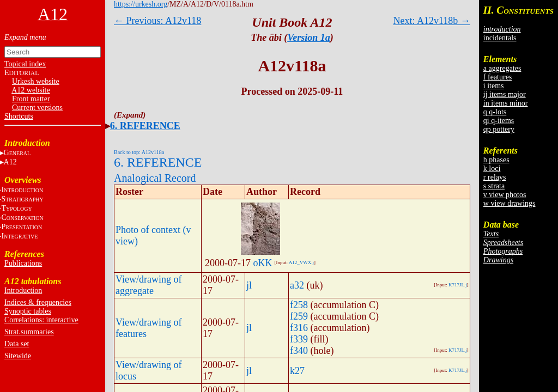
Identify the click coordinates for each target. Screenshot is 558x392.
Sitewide (18, 356)
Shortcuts (19, 116)
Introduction (23, 290)
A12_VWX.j (301, 262)
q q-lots (495, 112)
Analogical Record (155, 178)
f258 (299, 305)
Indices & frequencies (38, 302)
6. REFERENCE (145, 126)
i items (494, 86)
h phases (496, 160)
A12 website (31, 90)
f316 (299, 328)
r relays (495, 177)
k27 (297, 371)
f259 (299, 316)
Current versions (37, 108)
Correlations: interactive (41, 320)
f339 (299, 339)
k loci (492, 169)
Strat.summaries (29, 332)
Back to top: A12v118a (139, 152)
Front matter (31, 99)
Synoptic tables (28, 311)
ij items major (505, 94)
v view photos (505, 195)
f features (498, 77)
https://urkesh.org (141, 4)
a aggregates (502, 68)
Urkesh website (36, 81)
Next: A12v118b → (432, 21)
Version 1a (309, 38)
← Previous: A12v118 (157, 21)
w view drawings (510, 203)
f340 (299, 351)
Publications (23, 263)
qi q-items (499, 121)
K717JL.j (458, 285)
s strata (494, 186)
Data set (17, 344)
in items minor (506, 103)
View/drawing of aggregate (148, 285)
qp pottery (499, 129)
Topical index (25, 64)
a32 (297, 285)
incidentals (500, 38)
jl (249, 285)
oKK (263, 263)
